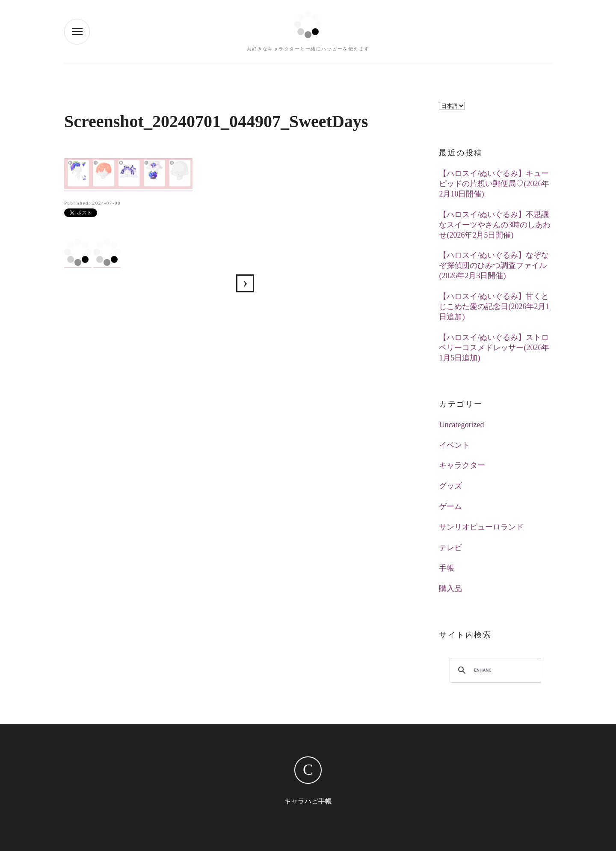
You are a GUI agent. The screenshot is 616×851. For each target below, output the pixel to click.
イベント (454, 445)
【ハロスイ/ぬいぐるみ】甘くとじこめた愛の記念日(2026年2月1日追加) (494, 306)
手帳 (447, 568)
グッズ (450, 486)
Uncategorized (461, 425)
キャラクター (462, 465)
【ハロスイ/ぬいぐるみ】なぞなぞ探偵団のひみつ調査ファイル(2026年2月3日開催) (494, 265)
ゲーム (450, 506)
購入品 (450, 589)
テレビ (450, 547)
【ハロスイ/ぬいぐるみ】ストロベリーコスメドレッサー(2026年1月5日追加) (494, 348)
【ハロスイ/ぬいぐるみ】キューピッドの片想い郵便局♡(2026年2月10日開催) (494, 184)
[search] (483, 670)
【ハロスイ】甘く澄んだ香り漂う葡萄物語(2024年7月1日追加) (245, 283)
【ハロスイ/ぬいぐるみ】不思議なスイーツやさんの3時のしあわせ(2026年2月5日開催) (495, 225)
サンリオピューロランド (481, 527)
